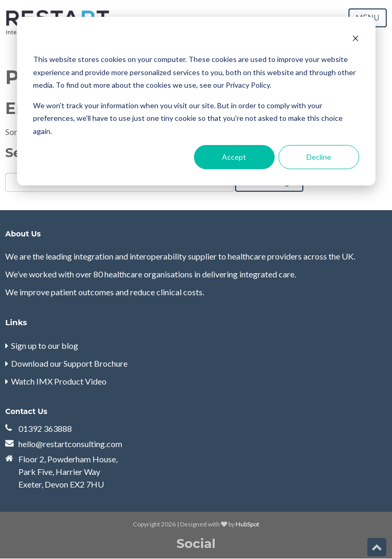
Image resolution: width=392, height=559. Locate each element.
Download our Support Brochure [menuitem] (69, 363)
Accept (234, 157)
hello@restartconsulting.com (70, 444)
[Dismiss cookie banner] (355, 40)
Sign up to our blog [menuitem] (45, 345)
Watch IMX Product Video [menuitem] (59, 381)
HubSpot (247, 524)
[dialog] (196, 101)
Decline (319, 157)
